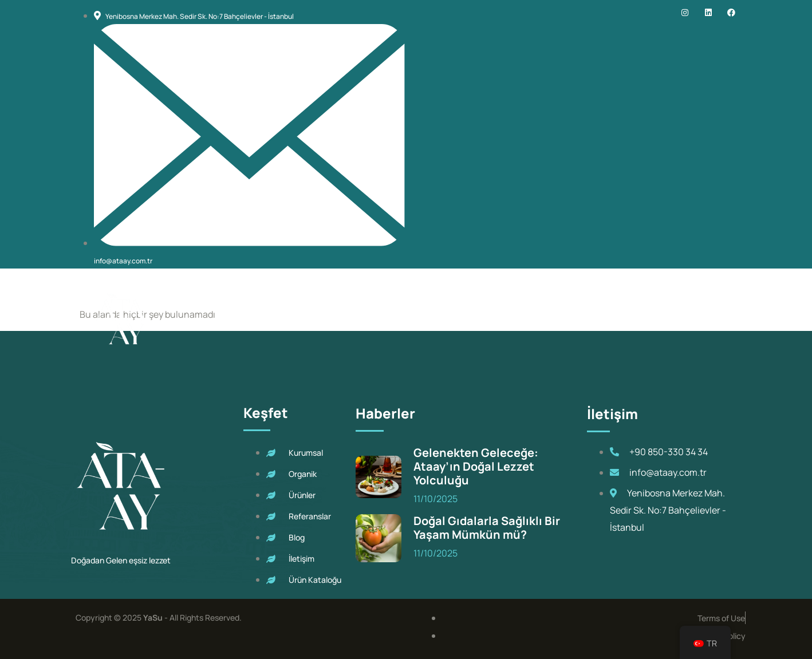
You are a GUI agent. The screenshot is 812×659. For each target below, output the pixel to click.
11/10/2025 (435, 499)
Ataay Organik (385, 318)
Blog (633, 318)
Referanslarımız (565, 318)
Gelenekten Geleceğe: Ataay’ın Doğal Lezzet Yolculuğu (476, 466)
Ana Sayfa (239, 318)
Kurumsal (305, 318)
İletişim (681, 318)
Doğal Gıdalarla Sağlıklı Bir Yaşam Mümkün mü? (487, 528)
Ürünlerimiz (476, 318)
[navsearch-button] (729, 319)
